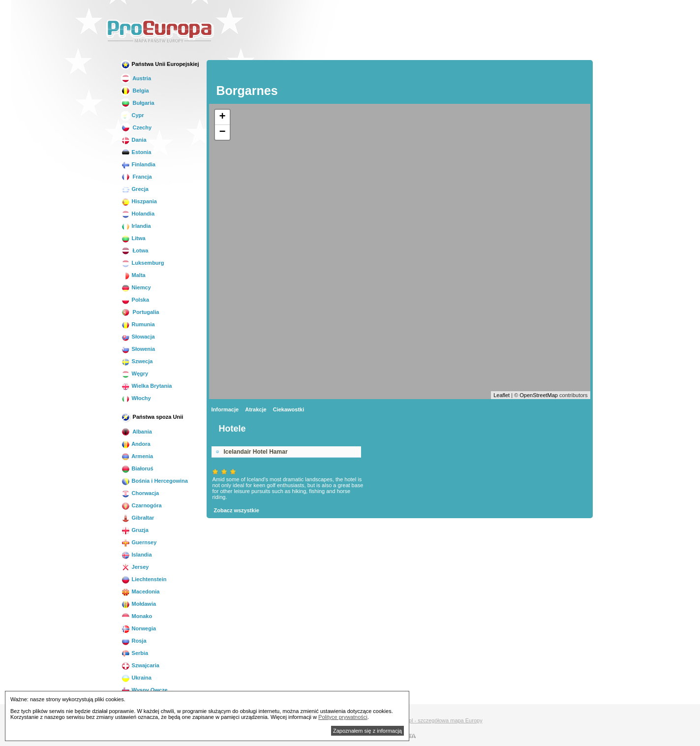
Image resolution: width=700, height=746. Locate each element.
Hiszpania (139, 201)
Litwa (133, 238)
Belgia (135, 91)
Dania (134, 140)
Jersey (135, 567)
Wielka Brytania (147, 386)
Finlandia (138, 164)
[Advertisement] (415, 31)
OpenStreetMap (539, 395)
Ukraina (136, 678)
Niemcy (136, 287)
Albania (137, 432)
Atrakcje (256, 409)
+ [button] (222, 117)
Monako (137, 616)
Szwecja (137, 361)
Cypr (133, 115)
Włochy (136, 398)
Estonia (136, 152)
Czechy (137, 127)
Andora (136, 444)
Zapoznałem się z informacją (367, 731)
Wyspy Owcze (144, 690)
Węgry (135, 373)
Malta (133, 275)
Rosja (134, 641)
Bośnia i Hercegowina (154, 481)
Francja (137, 177)
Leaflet (502, 395)
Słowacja (138, 337)
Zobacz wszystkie (237, 510)
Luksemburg (143, 263)
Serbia (135, 653)
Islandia (137, 555)
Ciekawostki (289, 409)
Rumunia (138, 324)
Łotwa (135, 250)
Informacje (225, 409)
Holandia (138, 214)
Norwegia (139, 628)
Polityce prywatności (343, 717)
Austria (136, 78)
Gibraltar (138, 518)
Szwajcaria (140, 665)
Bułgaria (138, 103)
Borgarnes (247, 91)
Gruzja (135, 530)
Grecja (135, 189)
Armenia (137, 456)
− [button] (222, 132)
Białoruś (137, 468)
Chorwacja (140, 493)
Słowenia (138, 349)
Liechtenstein (144, 579)
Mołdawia (139, 604)
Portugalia (140, 312)
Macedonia (140, 591)
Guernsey (139, 542)
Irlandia (136, 226)
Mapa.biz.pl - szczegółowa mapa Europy (434, 720)
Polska (135, 300)
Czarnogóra (141, 505)
